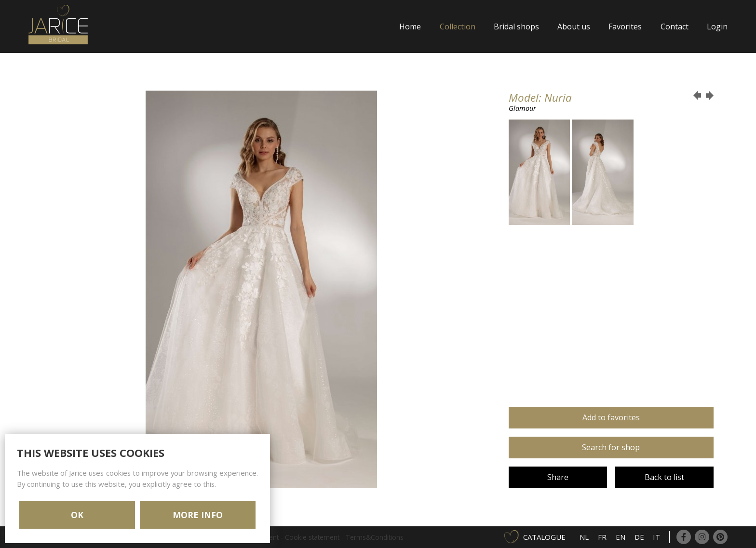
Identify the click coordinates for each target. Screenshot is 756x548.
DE (639, 537)
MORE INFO (198, 515)
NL (584, 537)
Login (717, 27)
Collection (458, 27)
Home (410, 27)
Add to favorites (611, 417)
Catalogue (544, 537)
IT (656, 537)
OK (77, 515)
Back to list (664, 477)
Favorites (625, 27)
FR (602, 537)
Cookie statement (312, 537)
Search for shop (611, 447)
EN (621, 537)
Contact (675, 27)
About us (574, 27)
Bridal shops (516, 27)
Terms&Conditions (375, 537)
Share (558, 477)
